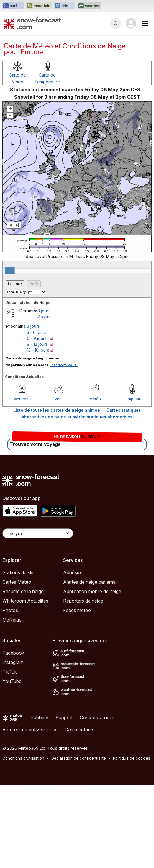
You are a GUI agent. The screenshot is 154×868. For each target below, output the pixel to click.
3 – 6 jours (37, 332)
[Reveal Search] (116, 23)
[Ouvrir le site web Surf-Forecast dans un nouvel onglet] (13, 6)
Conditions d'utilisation (23, 758)
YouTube (12, 681)
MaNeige (12, 620)
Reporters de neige (83, 601)
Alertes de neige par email (90, 582)
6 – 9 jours (37, 338)
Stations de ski (18, 572)
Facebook (13, 653)
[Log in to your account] (131, 23)
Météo (95, 399)
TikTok (10, 672)
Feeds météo (77, 610)
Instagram (13, 662)
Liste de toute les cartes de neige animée (57, 410)
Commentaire (79, 729)
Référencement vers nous (30, 729)
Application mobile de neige (92, 591)
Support (64, 718)
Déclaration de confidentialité (79, 758)
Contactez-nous (97, 718)
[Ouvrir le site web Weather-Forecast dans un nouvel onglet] (89, 6)
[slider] (10, 270)
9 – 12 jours (37, 344)
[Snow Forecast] (32, 23)
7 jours (44, 317)
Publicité (39, 718)
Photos (10, 610)
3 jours (44, 311)
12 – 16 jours (38, 350)
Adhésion (73, 572)
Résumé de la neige (23, 591)
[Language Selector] (38, 533)
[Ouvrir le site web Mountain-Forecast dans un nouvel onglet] (39, 6)
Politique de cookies (132, 758)
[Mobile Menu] (145, 23)
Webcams (22, 399)
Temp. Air (132, 399)
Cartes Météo (17, 582)
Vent (59, 399)
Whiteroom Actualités (25, 601)
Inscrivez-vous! (64, 365)
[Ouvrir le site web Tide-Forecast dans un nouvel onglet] (65, 6)
